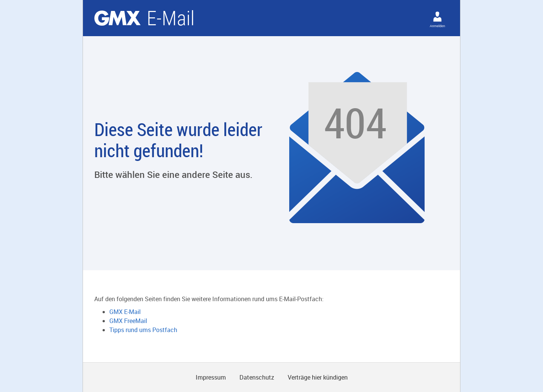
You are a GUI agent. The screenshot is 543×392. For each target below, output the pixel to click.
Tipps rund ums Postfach (143, 330)
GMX (117, 18)
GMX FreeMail (128, 321)
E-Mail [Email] (171, 18)
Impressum (211, 377)
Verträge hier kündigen (318, 377)
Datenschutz (257, 377)
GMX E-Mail (125, 312)
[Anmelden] (437, 17)
